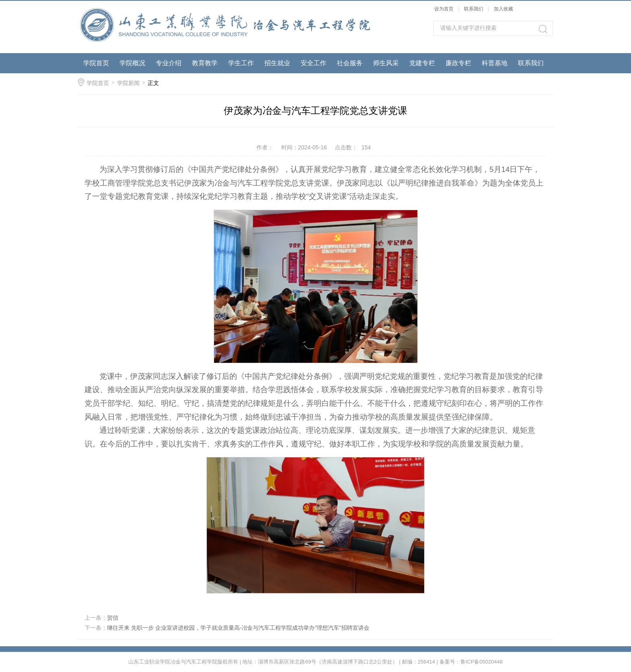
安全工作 (313, 63)
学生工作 (241, 63)
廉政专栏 (458, 63)
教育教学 (205, 63)
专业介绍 (169, 63)
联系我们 (474, 9)
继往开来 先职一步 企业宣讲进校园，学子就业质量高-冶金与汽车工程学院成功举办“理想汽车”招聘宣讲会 (238, 628)
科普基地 (495, 63)
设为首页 (444, 9)
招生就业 (277, 63)
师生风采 (386, 63)
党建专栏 (422, 63)
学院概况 (132, 63)
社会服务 (350, 63)
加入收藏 (503, 9)
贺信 (113, 618)
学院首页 (96, 63)
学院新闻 (128, 83)
